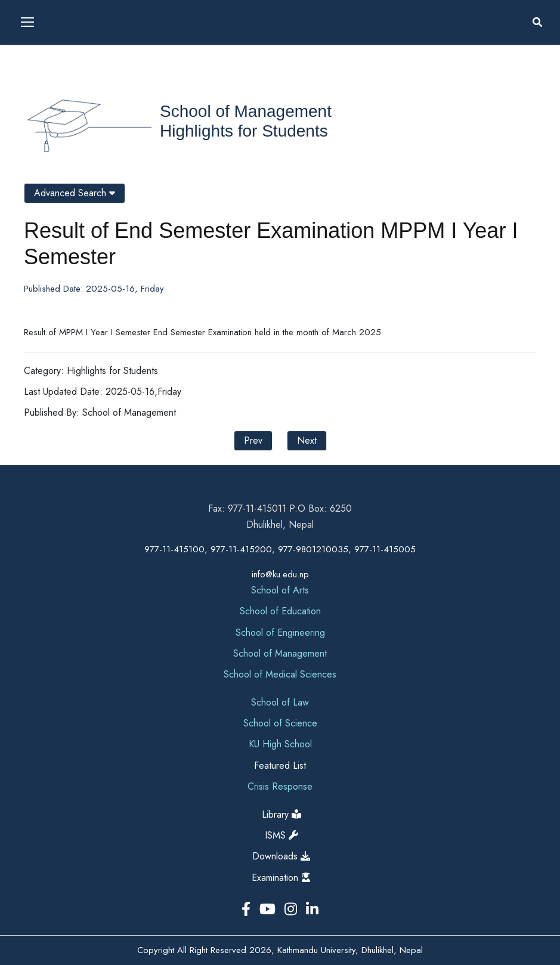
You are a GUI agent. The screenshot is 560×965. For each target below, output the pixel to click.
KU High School (280, 744)
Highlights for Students (244, 131)
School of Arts (280, 590)
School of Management (246, 111)
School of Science (280, 723)
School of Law (280, 702)
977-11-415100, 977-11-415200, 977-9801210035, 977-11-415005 (280, 549)
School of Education (280, 611)
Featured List (280, 765)
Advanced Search (75, 193)
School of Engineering (280, 632)
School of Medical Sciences (280, 674)
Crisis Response (280, 786)
